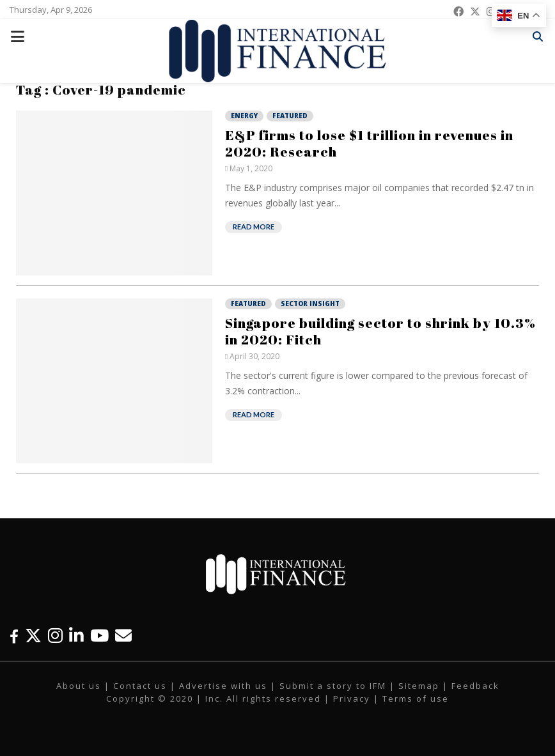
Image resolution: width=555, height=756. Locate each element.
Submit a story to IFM (333, 686)
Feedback (475, 686)
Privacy (352, 698)
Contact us (140, 686)
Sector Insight (310, 304)
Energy (244, 116)
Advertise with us (223, 686)
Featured (290, 116)
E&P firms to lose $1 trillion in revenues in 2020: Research (369, 143)
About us (79, 686)
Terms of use (416, 698)
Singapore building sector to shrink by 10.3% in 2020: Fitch (380, 331)
